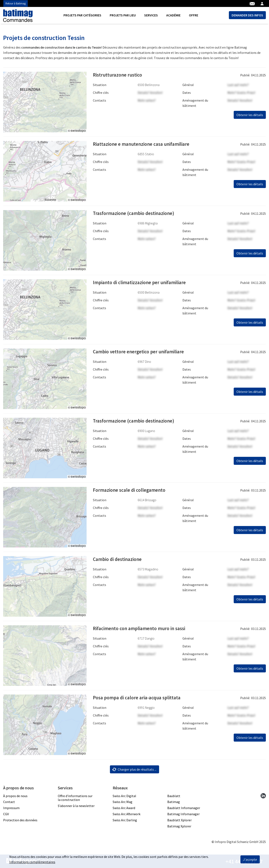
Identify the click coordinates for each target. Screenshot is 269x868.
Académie (173, 15)
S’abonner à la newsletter (76, 806)
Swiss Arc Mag (123, 802)
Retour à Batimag (16, 3)
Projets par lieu (123, 15)
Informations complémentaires (32, 862)
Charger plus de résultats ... (134, 769)
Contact (9, 802)
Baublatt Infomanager (184, 808)
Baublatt (174, 796)
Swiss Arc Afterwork (127, 814)
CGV (6, 814)
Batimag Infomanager (183, 814)
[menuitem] (82, 15)
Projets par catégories (82, 15)
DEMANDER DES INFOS (247, 15)
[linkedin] (263, 796)
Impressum (11, 808)
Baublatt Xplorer (179, 820)
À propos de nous (15, 796)
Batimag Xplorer (179, 826)
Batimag (174, 802)
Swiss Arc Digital (124, 796)
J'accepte (250, 859)
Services (151, 15)
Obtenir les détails (250, 115)
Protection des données (20, 820)
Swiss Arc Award (124, 808)
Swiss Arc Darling (125, 820)
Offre (194, 15)
